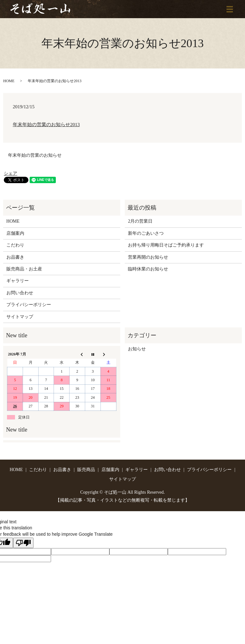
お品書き (15, 257)
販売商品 (86, 470)
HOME (9, 81)
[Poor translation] (23, 543)
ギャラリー (18, 281)
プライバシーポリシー (29, 305)
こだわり (15, 245)
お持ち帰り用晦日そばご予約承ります (166, 245)
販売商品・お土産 (24, 269)
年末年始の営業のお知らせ (35, 155)
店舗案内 (15, 233)
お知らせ (137, 349)
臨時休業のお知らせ (148, 269)
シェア (11, 173)
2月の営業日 (140, 221)
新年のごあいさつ (146, 233)
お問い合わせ (20, 293)
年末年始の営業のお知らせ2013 (46, 125)
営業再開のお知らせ (148, 257)
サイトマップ (20, 317)
